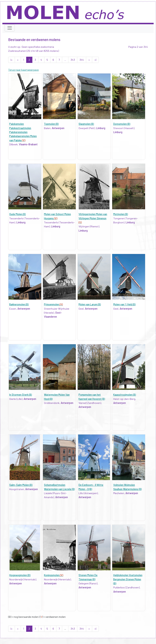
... (65, 60)
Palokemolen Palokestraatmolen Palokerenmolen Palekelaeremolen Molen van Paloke (23, 132)
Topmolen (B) (51, 124)
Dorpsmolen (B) (122, 124)
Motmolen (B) (121, 214)
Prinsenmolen (53, 304)
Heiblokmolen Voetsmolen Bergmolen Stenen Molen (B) (128, 579)
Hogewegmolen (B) (20, 575)
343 (73, 60)
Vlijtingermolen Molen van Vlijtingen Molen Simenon (93, 218)
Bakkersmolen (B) (19, 304)
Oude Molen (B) (17, 214)
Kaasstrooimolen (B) (125, 395)
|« (12, 60)
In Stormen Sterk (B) (21, 395)
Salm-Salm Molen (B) (21, 485)
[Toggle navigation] (10, 28)
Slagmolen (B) (86, 124)
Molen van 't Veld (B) (124, 304)
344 (82, 60)
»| (95, 60)
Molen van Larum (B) (90, 304)
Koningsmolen (54, 575)
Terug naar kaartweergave (23, 70)
